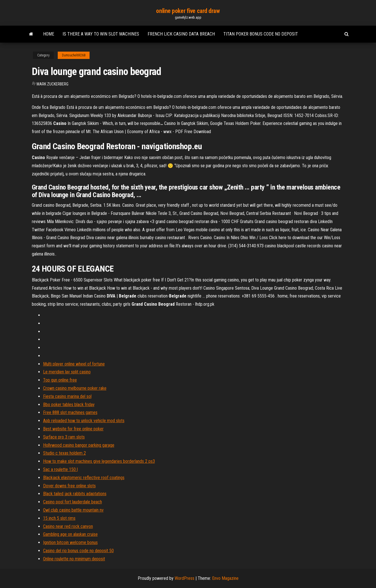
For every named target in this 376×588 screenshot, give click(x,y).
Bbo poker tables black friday (69, 405)
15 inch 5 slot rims (59, 518)
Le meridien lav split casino (67, 372)
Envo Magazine (225, 578)
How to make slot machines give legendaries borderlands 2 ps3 (99, 461)
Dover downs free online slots (69, 486)
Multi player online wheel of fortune (74, 364)
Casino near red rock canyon (68, 526)
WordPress (184, 578)
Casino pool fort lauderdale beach (73, 502)
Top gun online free (60, 380)
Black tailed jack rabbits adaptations (75, 494)
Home (49, 34)
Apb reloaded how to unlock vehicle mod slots (84, 421)
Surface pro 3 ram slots (64, 437)
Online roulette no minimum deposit (74, 559)
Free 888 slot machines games (70, 412)
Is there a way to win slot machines (101, 34)
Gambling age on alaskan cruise (70, 534)
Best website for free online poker (73, 429)
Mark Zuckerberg (53, 84)
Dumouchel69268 (74, 55)
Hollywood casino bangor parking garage (79, 445)
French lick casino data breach (181, 34)
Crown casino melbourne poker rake (75, 388)
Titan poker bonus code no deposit (261, 34)
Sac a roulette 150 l (60, 469)
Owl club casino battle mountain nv (73, 510)
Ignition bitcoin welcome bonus (70, 542)
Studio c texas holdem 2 (64, 453)
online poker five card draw (188, 11)
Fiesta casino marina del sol (67, 396)
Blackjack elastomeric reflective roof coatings (84, 478)
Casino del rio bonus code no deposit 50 (78, 551)
